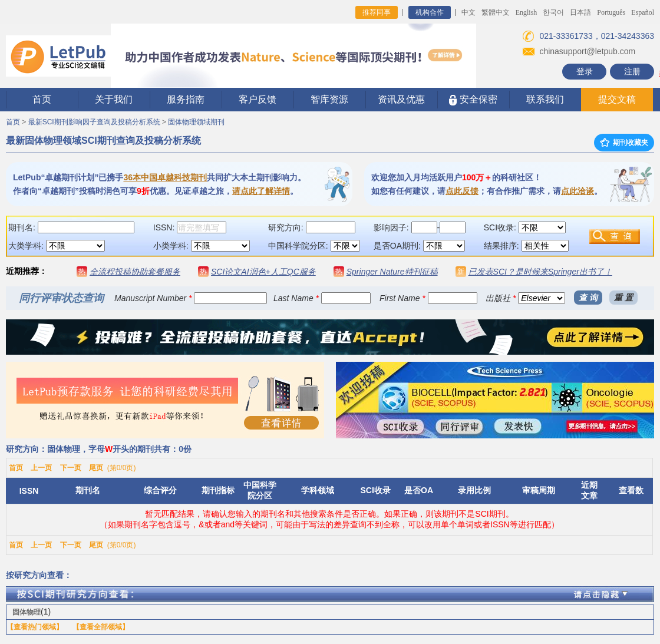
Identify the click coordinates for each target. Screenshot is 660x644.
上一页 (41, 468)
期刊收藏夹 (624, 143)
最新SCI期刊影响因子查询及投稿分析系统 (94, 122)
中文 (468, 12)
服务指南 (186, 99)
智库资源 (329, 99)
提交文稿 (617, 99)
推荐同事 (377, 12)
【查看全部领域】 (101, 627)
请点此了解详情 (261, 191)
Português (611, 12)
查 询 (588, 298)
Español (643, 12)
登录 (585, 71)
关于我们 (114, 99)
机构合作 (430, 12)
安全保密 (473, 100)
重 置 (623, 298)
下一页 (71, 468)
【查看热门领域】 (35, 627)
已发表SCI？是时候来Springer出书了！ (540, 272)
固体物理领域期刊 (196, 122)
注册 (632, 71)
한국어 (553, 12)
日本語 (580, 12)
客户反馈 (258, 99)
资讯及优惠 (401, 99)
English (527, 12)
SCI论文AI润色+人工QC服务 (263, 272)
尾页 (96, 468)
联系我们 (545, 99)
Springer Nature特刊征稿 (392, 272)
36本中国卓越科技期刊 (165, 177)
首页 (42, 99)
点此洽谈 (577, 191)
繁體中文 (496, 12)
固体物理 (27, 612)
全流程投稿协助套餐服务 (135, 272)
